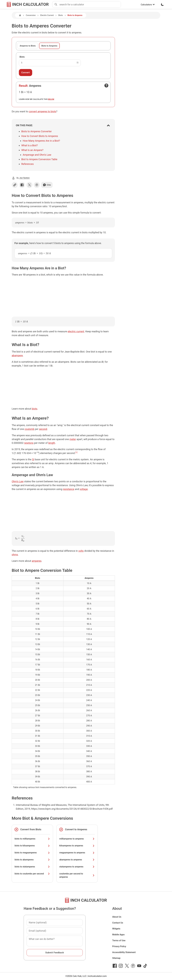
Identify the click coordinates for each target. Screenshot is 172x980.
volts (81, 551)
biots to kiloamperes (32, 846)
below (51, 99)
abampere (17, 355)
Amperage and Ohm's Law (37, 155)
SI (33, 459)
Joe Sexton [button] (24, 178)
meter (73, 439)
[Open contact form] (106, 86)
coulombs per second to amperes (77, 875)
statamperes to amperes (77, 867)
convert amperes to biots (43, 111)
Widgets (116, 929)
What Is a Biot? (30, 145)
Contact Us (118, 923)
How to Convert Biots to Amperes (40, 136)
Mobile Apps (118, 935)
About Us (117, 917)
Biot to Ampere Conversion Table (39, 159)
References (28, 164)
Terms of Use (119, 940)
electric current (76, 331)
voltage (84, 489)
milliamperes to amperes (77, 839)
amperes (37, 561)
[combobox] (90, 5)
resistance (69, 489)
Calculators (148, 5)
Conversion (31, 15)
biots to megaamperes (32, 853)
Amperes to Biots (28, 46)
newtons (29, 443)
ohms (15, 555)
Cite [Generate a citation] (47, 185)
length (52, 443)
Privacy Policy (119, 946)
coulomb (29, 429)
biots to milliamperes (32, 839)
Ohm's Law (18, 481)
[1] (76, 452)
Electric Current (47, 15)
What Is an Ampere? (32, 150)
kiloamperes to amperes (77, 846)
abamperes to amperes (77, 860)
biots (35, 409)
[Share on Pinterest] (37, 185)
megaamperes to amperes (77, 853)
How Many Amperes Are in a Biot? (41, 141)
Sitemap (116, 958)
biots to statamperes (32, 867)
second (43, 429)
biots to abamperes (32, 860)
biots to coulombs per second (32, 874)
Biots (61, 15)
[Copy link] (15, 185)
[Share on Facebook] (22, 185)
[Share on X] (29, 185)
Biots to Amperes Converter (37, 131)
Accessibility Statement (124, 952)
